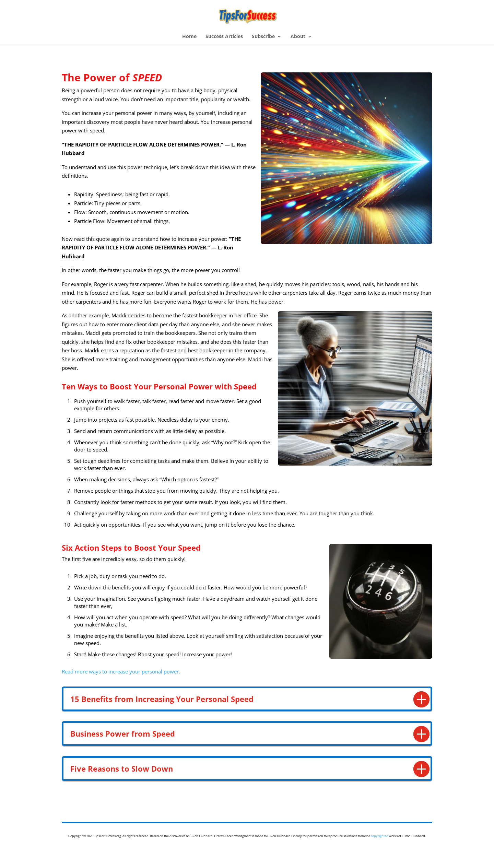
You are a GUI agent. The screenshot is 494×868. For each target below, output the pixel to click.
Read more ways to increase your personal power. (121, 671)
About (298, 37)
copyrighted (380, 836)
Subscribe (263, 37)
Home (189, 37)
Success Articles (224, 37)
